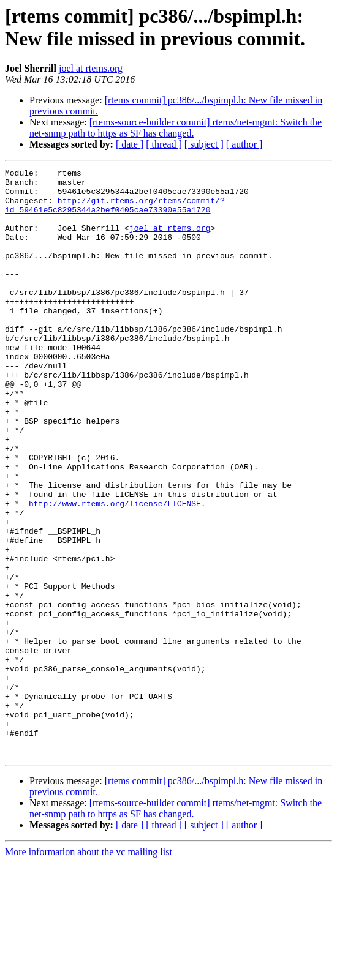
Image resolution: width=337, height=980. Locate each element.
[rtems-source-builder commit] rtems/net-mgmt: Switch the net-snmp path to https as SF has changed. (176, 128)
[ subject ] (204, 144)
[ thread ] (164, 144)
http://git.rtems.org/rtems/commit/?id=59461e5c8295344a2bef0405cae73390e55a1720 (115, 213)
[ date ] (130, 144)
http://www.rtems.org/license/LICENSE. (117, 571)
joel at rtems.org (91, 68)
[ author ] (244, 144)
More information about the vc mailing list (89, 969)
